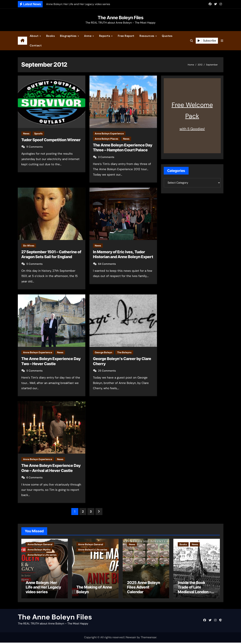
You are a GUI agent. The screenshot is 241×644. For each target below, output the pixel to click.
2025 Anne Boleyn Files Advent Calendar (144, 589)
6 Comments (35, 478)
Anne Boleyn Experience (109, 134)
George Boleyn (103, 352)
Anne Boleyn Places (106, 139)
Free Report (126, 36)
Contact (36, 45)
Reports (105, 36)
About (35, 36)
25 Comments (107, 371)
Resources (147, 36)
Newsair (131, 639)
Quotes (167, 36)
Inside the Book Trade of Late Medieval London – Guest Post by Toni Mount (194, 593)
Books (51, 36)
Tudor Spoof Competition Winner (51, 140)
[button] (222, 41)
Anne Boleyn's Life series (42, 555)
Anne (88, 36)
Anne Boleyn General (40, 544)
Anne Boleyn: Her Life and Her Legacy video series (43, 589)
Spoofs (38, 134)
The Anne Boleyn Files (121, 18)
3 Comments (106, 157)
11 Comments (35, 147)
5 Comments (35, 264)
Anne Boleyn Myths (39, 550)
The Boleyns (124, 352)
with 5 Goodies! (192, 129)
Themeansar (149, 639)
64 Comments (107, 264)
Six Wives (29, 246)
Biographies (69, 36)
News (26, 134)
